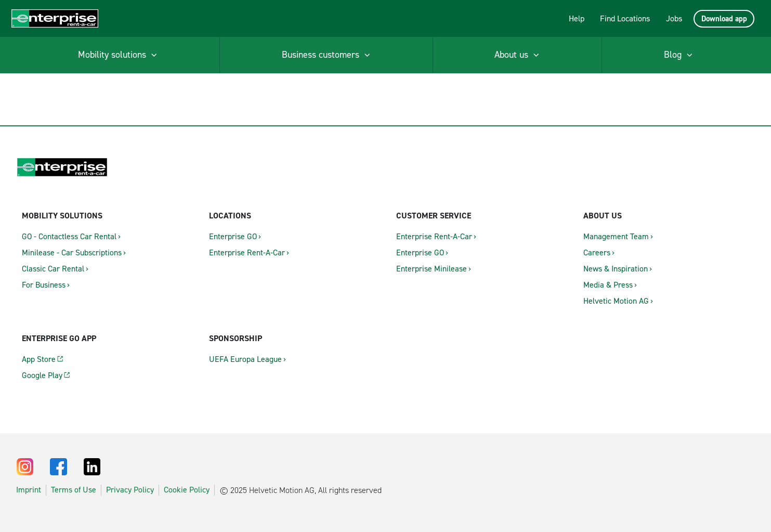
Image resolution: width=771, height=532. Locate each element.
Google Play (42, 375)
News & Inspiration (616, 269)
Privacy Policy (130, 490)
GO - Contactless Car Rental (69, 236)
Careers (597, 252)
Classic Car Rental (53, 269)
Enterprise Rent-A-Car (247, 252)
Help (577, 18)
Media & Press (608, 285)
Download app (724, 19)
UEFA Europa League (245, 359)
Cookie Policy (187, 490)
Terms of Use (74, 490)
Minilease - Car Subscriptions (72, 252)
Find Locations (625, 18)
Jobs (674, 18)
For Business (44, 285)
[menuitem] (118, 55)
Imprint (29, 490)
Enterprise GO (233, 236)
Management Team (616, 236)
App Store (39, 359)
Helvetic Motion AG (616, 301)
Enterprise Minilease (432, 269)
